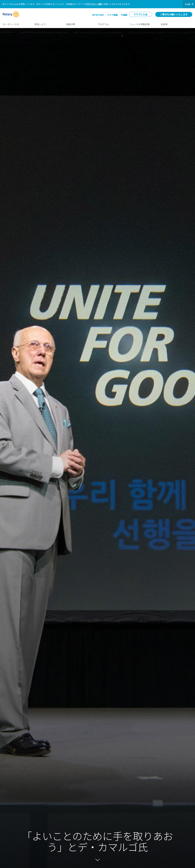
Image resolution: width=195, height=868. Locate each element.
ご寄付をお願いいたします (174, 14)
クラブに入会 (140, 14)
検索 (125, 15)
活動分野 (79, 23)
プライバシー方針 (94, 4)
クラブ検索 (112, 15)
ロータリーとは (16, 23)
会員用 (176, 23)
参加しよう (47, 23)
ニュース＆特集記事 (142, 23)
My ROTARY (98, 15)
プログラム (110, 23)
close (188, 4)
